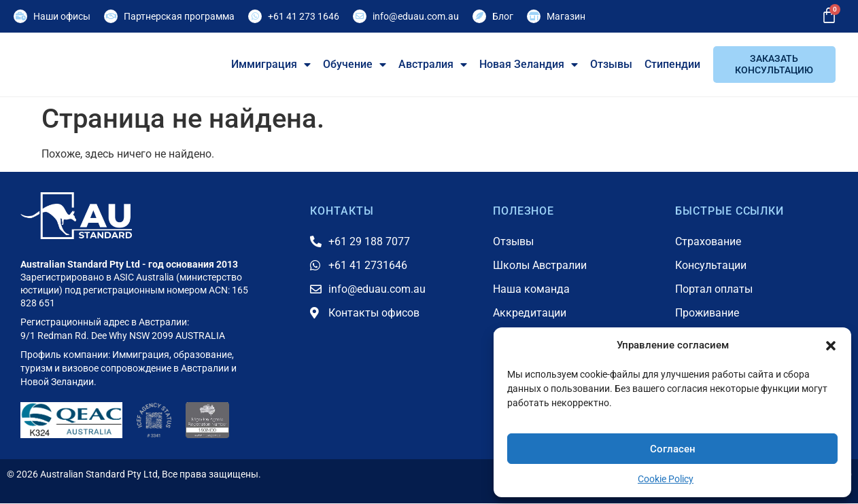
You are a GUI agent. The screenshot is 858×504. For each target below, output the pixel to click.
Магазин (566, 16)
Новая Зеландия (529, 65)
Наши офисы (62, 16)
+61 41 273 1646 (304, 16)
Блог (503, 16)
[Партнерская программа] (111, 16)
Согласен (673, 449)
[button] (831, 338)
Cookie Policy (666, 479)
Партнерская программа (179, 16)
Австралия (433, 65)
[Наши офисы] (20, 16)
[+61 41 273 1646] (255, 16)
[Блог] (479, 16)
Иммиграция (271, 65)
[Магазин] (534, 16)
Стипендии (672, 64)
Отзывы (611, 64)
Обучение (355, 65)
